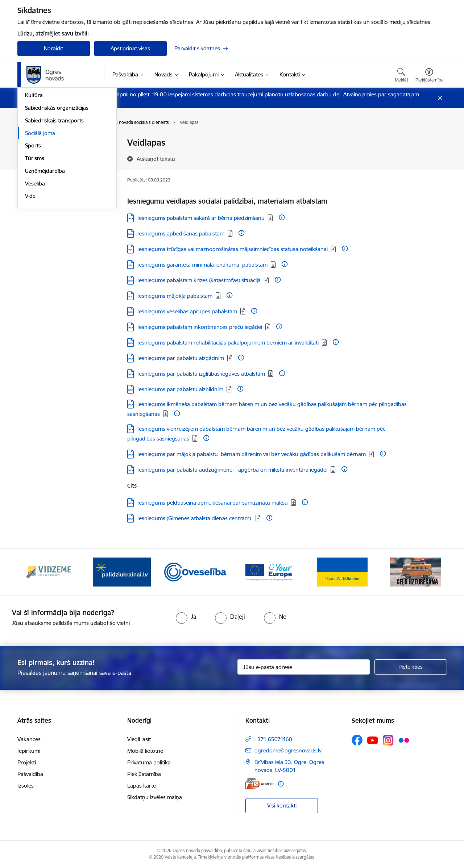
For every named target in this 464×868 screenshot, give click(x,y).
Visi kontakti (282, 806)
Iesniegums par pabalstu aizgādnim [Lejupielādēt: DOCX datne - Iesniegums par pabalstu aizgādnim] (181, 358)
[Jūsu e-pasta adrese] (304, 667)
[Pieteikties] (411, 667)
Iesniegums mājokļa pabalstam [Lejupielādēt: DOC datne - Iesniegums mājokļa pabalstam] (175, 296)
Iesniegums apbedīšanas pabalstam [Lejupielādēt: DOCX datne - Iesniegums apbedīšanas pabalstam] (181, 233)
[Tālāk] (430, 572)
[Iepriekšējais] (34, 572)
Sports (33, 244)
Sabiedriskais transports (54, 219)
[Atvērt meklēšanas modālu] (401, 76)
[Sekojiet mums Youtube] (373, 740)
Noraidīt (53, 48)
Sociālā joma (40, 231)
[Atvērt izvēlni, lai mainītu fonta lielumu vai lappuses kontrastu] (429, 76)
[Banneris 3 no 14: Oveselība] (196, 571)
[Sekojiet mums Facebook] (357, 740)
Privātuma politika (149, 762)
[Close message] (440, 98)
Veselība (35, 282)
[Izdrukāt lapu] (429, 140)
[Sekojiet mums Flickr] (404, 740)
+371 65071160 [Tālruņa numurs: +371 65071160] (273, 739)
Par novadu (39, 143)
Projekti (27, 762)
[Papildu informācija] (282, 217)
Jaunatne (36, 168)
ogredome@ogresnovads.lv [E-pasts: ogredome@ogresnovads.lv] (288, 750)
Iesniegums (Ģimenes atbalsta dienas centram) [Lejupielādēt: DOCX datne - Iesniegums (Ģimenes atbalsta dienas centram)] (195, 518)
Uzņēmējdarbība (45, 269)
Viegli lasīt (139, 739)
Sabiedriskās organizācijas (57, 206)
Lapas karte (142, 786)
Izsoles (26, 786)
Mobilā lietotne (145, 751)
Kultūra (34, 194)
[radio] (186, 617)
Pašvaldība (30, 774)
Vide (30, 294)
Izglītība (34, 181)
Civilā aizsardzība (45, 156)
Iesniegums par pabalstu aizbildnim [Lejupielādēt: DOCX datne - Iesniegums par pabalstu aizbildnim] (180, 389)
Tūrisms (35, 256)
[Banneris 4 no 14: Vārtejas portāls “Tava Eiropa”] (269, 571)
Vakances (29, 739)
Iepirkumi (29, 751)
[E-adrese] (260, 784)
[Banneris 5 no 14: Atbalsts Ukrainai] (342, 571)
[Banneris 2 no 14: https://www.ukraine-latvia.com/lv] (122, 571)
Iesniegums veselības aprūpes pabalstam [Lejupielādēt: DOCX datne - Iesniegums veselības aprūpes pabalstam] (187, 311)
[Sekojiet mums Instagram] (388, 740)
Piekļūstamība (144, 774)
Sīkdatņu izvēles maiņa (155, 797)
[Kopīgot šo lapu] (429, 158)
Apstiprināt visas (130, 48)
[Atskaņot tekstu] (156, 159)
